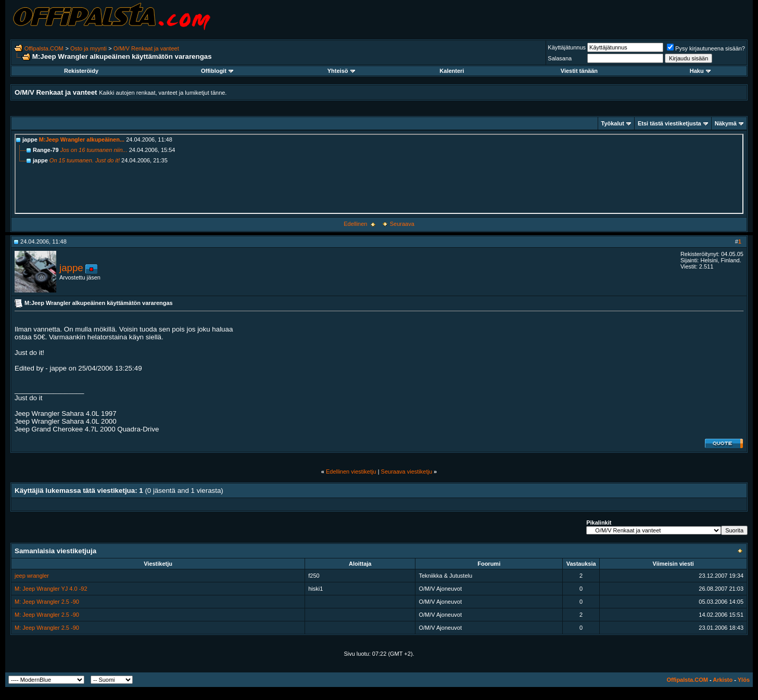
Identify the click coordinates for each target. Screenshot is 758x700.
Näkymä (726, 123)
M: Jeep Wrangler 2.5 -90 (47, 602)
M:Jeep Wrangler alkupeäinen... (82, 139)
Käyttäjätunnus (567, 47)
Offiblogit (217, 71)
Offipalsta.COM (44, 48)
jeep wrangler (32, 576)
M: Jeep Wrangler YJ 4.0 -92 (51, 589)
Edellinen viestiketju (351, 472)
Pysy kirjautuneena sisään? (706, 48)
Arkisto (723, 680)
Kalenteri (452, 71)
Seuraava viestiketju (407, 472)
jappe (71, 268)
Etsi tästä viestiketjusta (669, 123)
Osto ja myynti (89, 48)
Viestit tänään (579, 71)
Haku (700, 71)
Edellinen (355, 224)
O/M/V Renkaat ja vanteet (146, 48)
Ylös (744, 680)
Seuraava (402, 224)
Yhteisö (341, 71)
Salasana (560, 58)
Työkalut (613, 123)
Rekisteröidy (81, 71)
